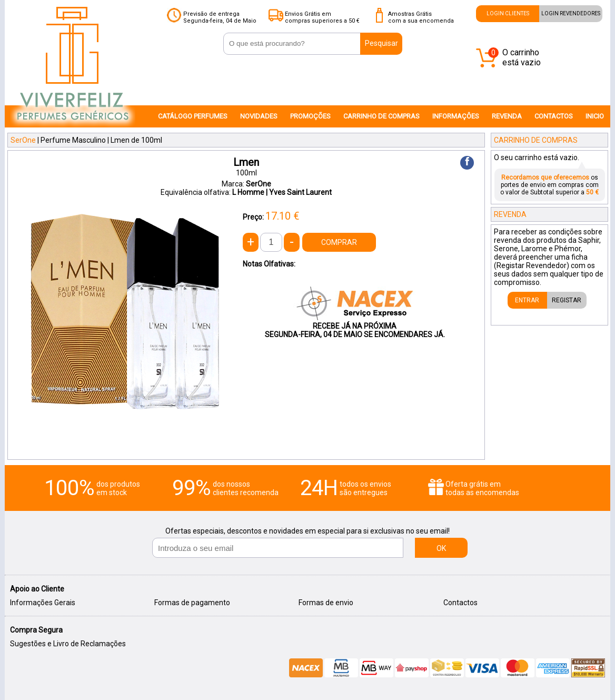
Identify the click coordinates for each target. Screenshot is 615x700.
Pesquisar (381, 43)
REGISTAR (567, 300)
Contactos (460, 603)
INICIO (595, 116)
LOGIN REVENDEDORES (571, 13)
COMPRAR (339, 242)
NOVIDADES (259, 116)
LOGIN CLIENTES (508, 13)
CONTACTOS (554, 116)
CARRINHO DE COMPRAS (381, 116)
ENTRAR (527, 300)
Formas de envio (326, 603)
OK (441, 548)
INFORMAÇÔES (456, 116)
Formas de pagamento (192, 603)
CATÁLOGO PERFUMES (193, 116)
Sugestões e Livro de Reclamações (68, 644)
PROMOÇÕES (310, 116)
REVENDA (507, 116)
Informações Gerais (43, 603)
